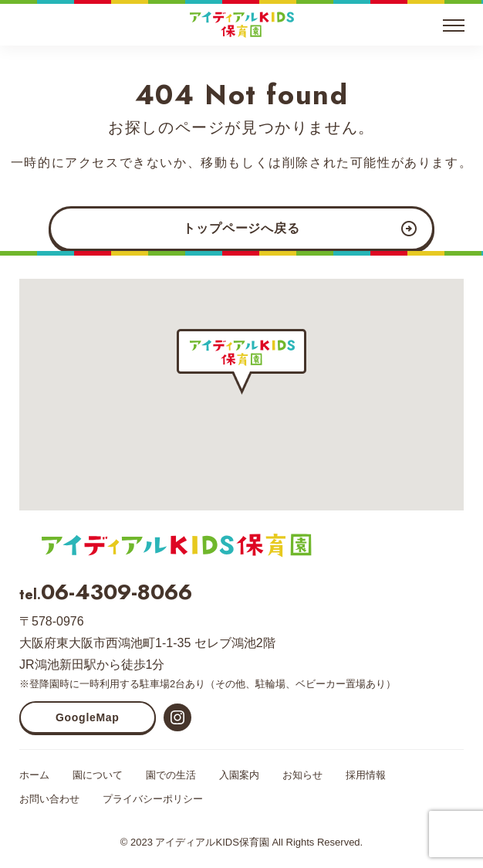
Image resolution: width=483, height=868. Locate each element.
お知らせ (302, 775)
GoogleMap (88, 717)
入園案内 (239, 775)
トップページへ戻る (241, 228)
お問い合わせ (49, 799)
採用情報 (366, 775)
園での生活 (171, 775)
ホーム (34, 775)
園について (98, 775)
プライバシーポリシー (153, 799)
